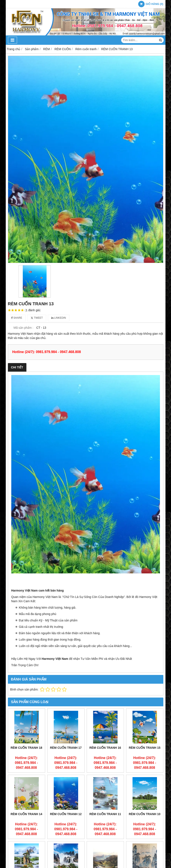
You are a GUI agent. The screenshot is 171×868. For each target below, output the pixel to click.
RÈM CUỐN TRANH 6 (145, 848)
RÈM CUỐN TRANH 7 (105, 848)
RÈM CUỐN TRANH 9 (27, 848)
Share (17, 318)
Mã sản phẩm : (23, 328)
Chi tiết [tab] (17, 367)
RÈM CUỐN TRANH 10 (145, 814)
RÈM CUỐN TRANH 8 (66, 848)
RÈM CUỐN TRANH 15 (145, 748)
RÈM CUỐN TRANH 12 (66, 814)
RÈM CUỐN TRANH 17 (66, 748)
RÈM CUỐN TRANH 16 (105, 748)
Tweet (37, 318)
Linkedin (59, 318)
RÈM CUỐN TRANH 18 (27, 748)
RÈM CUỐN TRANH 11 (105, 814)
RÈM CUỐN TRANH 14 (27, 814)
